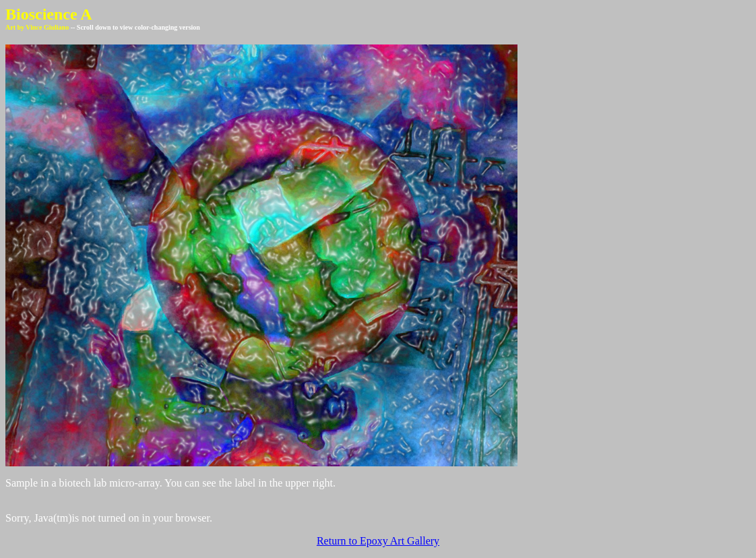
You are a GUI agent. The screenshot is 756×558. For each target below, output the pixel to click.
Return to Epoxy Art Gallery (378, 541)
